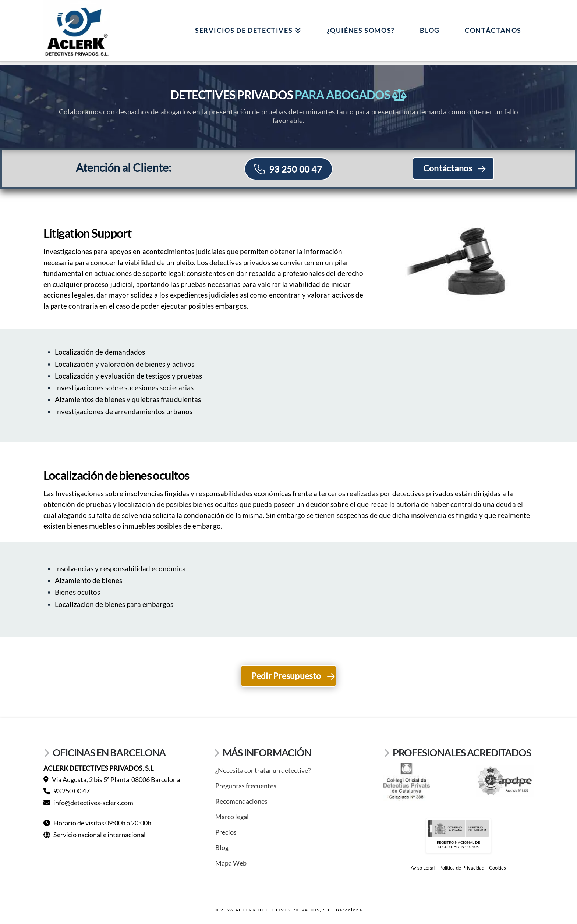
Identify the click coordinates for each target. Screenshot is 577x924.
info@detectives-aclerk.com (88, 803)
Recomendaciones (241, 801)
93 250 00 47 (67, 791)
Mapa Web (231, 863)
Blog (222, 847)
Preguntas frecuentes (246, 786)
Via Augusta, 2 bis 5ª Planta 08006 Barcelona (112, 779)
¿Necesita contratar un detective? (263, 770)
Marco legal (232, 817)
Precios (226, 832)
